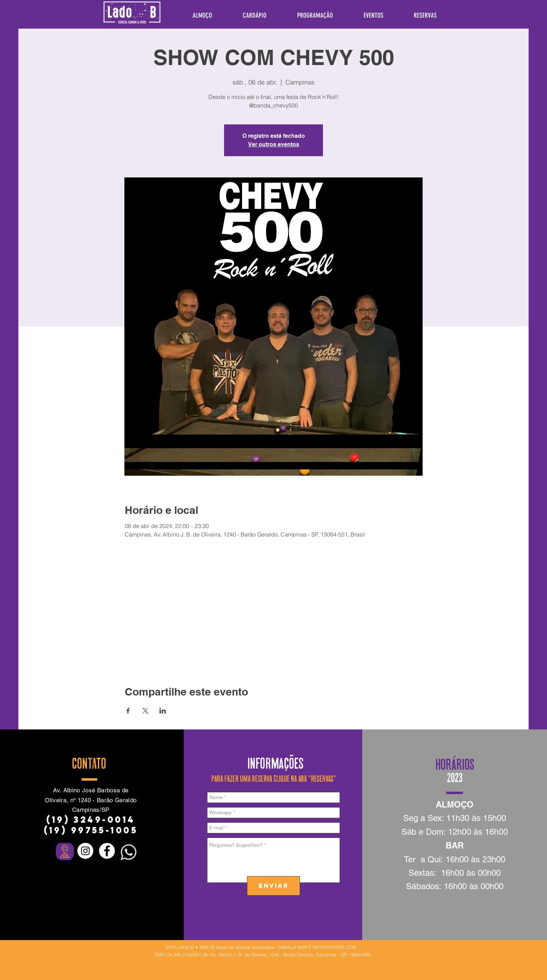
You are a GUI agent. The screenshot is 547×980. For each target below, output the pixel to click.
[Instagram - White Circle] (85, 851)
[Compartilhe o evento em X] (145, 711)
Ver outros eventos (274, 144)
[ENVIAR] (273, 886)
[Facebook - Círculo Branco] (107, 851)
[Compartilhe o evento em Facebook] (128, 711)
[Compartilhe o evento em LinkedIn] (163, 711)
